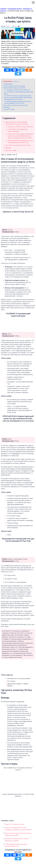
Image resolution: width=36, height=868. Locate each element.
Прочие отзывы (11, 150)
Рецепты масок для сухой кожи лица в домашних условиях (18, 834)
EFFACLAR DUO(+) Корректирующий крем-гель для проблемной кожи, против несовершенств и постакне (20, 136)
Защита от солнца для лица (14, 824)
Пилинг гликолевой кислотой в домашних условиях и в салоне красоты (19, 829)
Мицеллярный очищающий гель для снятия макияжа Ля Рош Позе (20, 141)
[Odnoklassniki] (29, 70)
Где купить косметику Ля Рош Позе (18, 145)
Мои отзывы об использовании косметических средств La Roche (17, 123)
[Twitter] (22, 70)
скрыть (16, 81)
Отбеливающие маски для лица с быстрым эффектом (16, 845)
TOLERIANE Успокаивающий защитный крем (18, 130)
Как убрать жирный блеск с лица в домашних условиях (17, 840)
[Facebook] (14, 70)
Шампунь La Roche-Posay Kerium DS (20, 127)
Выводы (8, 148)
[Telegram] (18, 74)
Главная (3, 9)
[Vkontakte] (7, 70)
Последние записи (15, 9)
